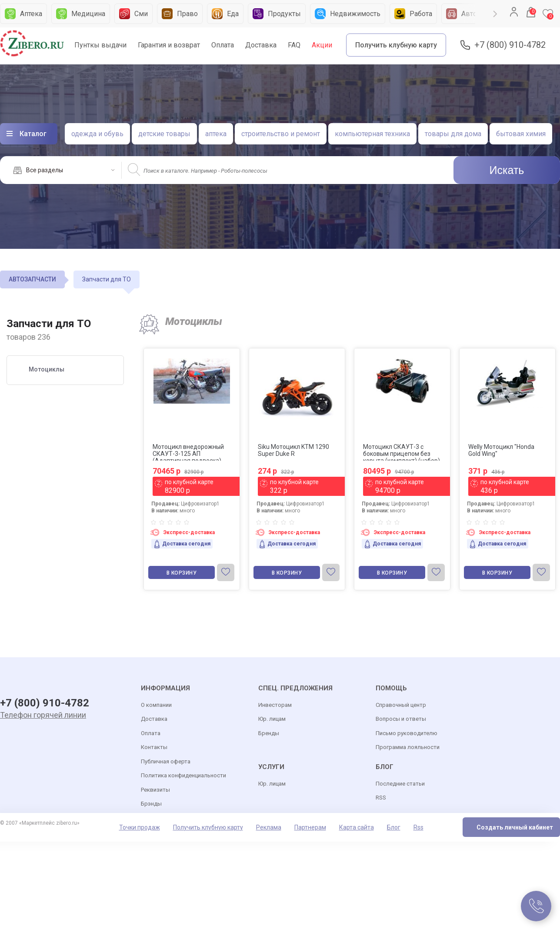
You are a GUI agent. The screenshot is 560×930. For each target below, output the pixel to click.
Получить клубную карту (396, 45)
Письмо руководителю (407, 733)
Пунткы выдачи (100, 45)
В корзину (182, 573)
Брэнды (151, 804)
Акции (322, 45)
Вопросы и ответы (401, 719)
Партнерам (310, 827)
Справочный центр (401, 705)
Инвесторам (275, 705)
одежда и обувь (97, 134)
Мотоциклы (47, 369)
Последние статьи (400, 784)
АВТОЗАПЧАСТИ (32, 279)
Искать (507, 170)
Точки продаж (140, 827)
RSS (381, 798)
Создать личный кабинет (515, 827)
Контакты (154, 747)
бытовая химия (521, 134)
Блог (394, 827)
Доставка (261, 45)
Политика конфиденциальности (183, 775)
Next (495, 14)
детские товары (164, 134)
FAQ (294, 45)
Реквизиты (155, 790)
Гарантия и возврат (169, 45)
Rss (418, 827)
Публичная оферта (166, 761)
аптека (216, 134)
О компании (156, 705)
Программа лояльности (408, 747)
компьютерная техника (372, 134)
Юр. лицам (272, 719)
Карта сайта (357, 827)
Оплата (223, 45)
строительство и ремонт (281, 134)
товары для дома (453, 134)
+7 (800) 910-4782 (510, 45)
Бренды (269, 733)
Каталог (33, 134)
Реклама (269, 827)
